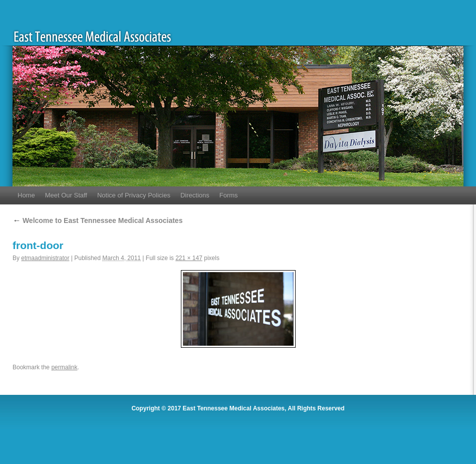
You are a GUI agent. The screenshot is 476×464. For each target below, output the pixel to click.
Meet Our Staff (66, 195)
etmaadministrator (45, 258)
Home (26, 195)
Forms (229, 195)
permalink (64, 367)
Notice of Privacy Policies (134, 195)
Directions (195, 195)
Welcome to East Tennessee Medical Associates (97, 220)
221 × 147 (189, 258)
